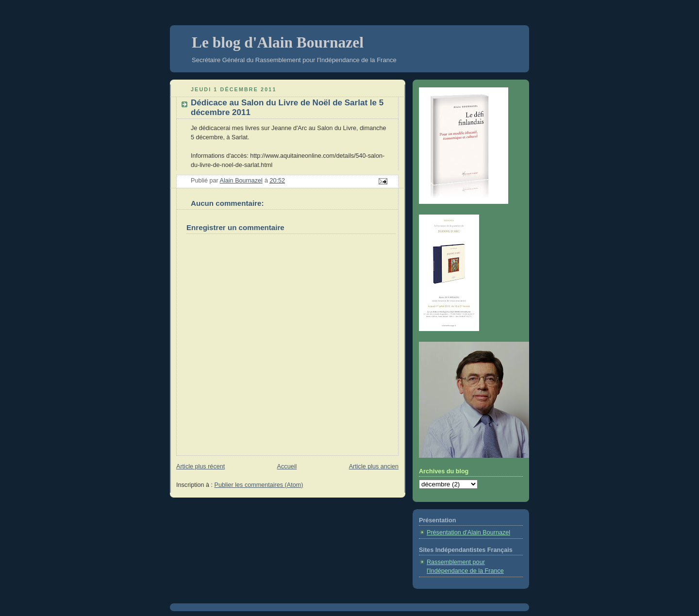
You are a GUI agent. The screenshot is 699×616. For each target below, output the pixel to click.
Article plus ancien (374, 466)
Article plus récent (200, 466)
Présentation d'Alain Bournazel (468, 533)
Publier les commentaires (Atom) (259, 485)
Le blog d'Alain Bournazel (278, 42)
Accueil (287, 466)
